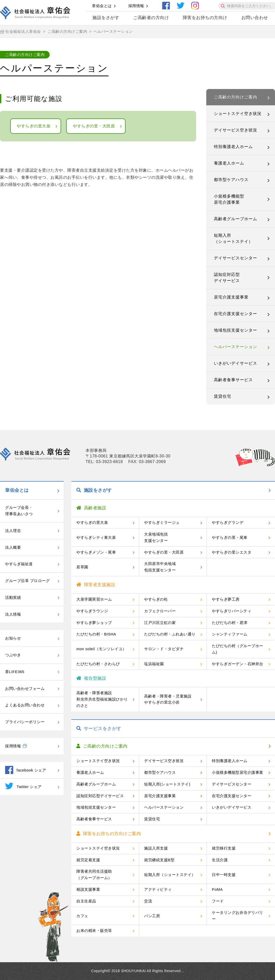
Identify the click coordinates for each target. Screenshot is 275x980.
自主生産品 (86, 901)
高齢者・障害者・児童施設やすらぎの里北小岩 (168, 699)
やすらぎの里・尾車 (230, 537)
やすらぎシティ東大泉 (96, 537)
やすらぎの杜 (156, 599)
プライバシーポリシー (25, 722)
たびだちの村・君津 (230, 623)
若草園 (82, 567)
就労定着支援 (88, 860)
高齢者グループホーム (236, 219)
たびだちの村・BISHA (96, 634)
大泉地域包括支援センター (156, 537)
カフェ (82, 916)
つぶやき (13, 655)
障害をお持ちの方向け (205, 18)
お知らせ (13, 638)
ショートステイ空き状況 (238, 114)
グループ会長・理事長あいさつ (19, 511)
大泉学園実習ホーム (94, 599)
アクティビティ (158, 889)
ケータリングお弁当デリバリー (238, 916)
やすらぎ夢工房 (226, 599)
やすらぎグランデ (228, 522)
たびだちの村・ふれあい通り (170, 634)
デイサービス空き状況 (236, 130)
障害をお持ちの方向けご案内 (109, 834)
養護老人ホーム (229, 163)
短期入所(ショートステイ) (167, 784)
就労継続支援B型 (159, 860)
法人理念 (13, 531)
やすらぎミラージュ (162, 522)
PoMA (217, 889)
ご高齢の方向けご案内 (236, 97)
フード (218, 901)
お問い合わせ (255, 18)
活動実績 (13, 597)
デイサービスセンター (236, 258)
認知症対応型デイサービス (227, 278)
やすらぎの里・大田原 (94, 126)
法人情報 (13, 614)
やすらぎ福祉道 (19, 564)
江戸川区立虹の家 (160, 623)
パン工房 (152, 916)
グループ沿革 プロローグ (27, 581)
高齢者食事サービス (233, 380)
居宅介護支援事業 (231, 297)
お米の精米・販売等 (94, 931)
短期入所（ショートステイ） (233, 238)
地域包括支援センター (236, 330)
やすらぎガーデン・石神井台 (238, 664)
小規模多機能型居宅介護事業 (229, 199)
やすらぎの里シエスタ (232, 552)
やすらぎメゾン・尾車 (96, 552)
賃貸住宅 (223, 396)
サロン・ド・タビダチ (164, 649)
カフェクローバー (160, 611)
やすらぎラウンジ (92, 611)
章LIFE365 (15, 672)
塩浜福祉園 (154, 664)
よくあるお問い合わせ (25, 705)
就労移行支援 (224, 848)
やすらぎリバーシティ (232, 611)
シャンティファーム (230, 634)
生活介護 (220, 860)
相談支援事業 (88, 889)
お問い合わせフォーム (25, 688)
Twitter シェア (23, 786)
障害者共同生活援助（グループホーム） (94, 874)
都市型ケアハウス (231, 180)
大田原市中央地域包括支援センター (160, 567)
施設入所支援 (156, 848)
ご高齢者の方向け (151, 18)
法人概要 (13, 547)
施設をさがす (106, 18)
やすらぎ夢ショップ (94, 623)
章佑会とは (102, 6)
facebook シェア (26, 770)
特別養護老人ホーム (233, 147)
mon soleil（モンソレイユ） (101, 649)
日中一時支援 (224, 875)
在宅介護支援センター (236, 314)
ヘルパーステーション (236, 347)
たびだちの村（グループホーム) (238, 649)
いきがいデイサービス (236, 363)
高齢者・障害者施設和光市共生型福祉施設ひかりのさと (102, 699)
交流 (148, 901)
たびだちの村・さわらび (98, 664)
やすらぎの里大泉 (34, 126)
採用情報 (136, 6)
